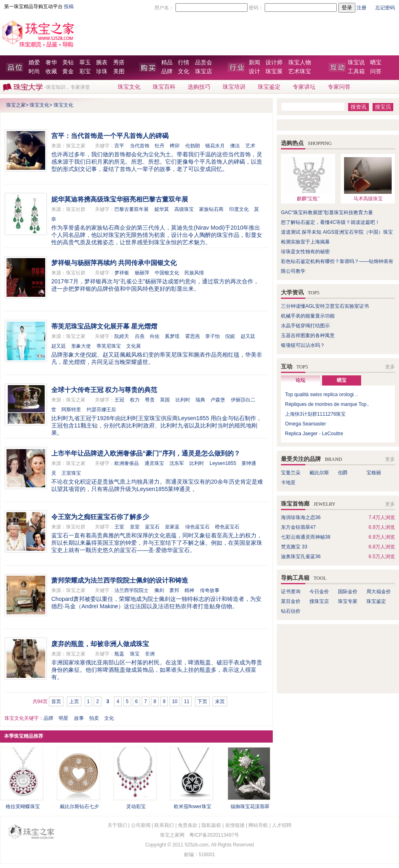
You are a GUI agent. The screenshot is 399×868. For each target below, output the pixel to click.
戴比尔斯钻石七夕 (79, 807)
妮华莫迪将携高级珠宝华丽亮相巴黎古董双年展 (120, 199)
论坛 (300, 380)
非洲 (150, 654)
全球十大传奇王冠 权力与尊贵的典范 (104, 390)
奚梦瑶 (172, 336)
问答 (376, 71)
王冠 (119, 400)
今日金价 (319, 592)
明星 (64, 718)
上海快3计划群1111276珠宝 (315, 414)
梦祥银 (122, 273)
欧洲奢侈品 (127, 463)
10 (174, 701)
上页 (74, 701)
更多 (390, 367)
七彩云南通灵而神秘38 (306, 537)
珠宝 (135, 654)
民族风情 (194, 273)
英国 (165, 400)
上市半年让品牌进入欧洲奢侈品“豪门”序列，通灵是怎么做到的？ (146, 453)
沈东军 (177, 463)
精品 (167, 62)
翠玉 (85, 62)
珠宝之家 (16, 105)
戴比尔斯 (319, 473)
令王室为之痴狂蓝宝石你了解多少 (100, 517)
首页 (56, 701)
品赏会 (204, 62)
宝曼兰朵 (291, 473)
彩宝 (85, 71)
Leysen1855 (223, 463)
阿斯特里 (71, 410)
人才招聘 (282, 825)
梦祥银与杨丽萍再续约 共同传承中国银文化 (114, 263)
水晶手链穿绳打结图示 (305, 326)
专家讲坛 (304, 87)
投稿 (69, 7)
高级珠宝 (184, 209)
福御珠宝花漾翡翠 (250, 807)
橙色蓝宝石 (227, 527)
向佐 (155, 336)
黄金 (68, 71)
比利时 (183, 400)
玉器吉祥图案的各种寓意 (308, 335)
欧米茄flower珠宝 (193, 807)
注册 (362, 8)
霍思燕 (193, 336)
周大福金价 (379, 592)
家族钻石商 (211, 209)
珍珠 (102, 71)
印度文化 (239, 209)
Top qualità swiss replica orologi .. (321, 395)
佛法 (235, 146)
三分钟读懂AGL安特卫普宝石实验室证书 (325, 306)
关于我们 (117, 825)
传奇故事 (210, 590)
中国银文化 (167, 273)
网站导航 (258, 825)
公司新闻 (141, 825)
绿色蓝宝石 (197, 527)
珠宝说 (356, 62)
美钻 (68, 62)
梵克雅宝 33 (294, 547)
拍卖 (94, 718)
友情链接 (235, 825)
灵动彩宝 (136, 807)
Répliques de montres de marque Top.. (327, 404)
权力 (135, 400)
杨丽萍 (142, 273)
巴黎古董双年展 (132, 209)
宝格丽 (374, 473)
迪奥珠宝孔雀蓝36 (301, 557)
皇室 (135, 527)
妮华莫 (162, 209)
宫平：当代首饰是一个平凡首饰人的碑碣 (110, 136)
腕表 (102, 62)
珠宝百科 (164, 87)
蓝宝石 (152, 527)
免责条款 (188, 825)
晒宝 (376, 62)
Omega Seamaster (306, 424)
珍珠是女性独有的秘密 (305, 252)
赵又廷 (248, 336)
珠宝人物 (300, 62)
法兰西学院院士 (132, 590)
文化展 (134, 346)
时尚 (34, 71)
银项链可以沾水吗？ (303, 345)
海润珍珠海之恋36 (301, 517)
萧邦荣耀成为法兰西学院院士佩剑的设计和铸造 (120, 580)
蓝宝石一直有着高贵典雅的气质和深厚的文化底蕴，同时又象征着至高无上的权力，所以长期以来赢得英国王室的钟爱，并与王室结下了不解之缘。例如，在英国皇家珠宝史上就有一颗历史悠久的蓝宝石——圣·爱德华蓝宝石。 (157, 543)
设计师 (274, 62)
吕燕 (140, 336)
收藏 (51, 71)
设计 (254, 71)
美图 (119, 71)
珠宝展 (274, 71)
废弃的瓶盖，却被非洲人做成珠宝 (100, 644)
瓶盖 (119, 654)
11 (187, 701)
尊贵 (150, 400)
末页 (220, 701)
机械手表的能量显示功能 (308, 316)
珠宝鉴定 (269, 87)
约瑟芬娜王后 (101, 410)
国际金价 (348, 592)
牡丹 (160, 146)
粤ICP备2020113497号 (214, 835)
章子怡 (213, 336)
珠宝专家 (348, 601)
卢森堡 (218, 400)
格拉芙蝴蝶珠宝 (23, 807)
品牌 (167, 71)
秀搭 (119, 62)
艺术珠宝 (300, 71)
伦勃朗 (193, 146)
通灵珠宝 (154, 463)
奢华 (51, 62)
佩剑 (159, 590)
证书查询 (291, 592)
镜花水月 (215, 146)
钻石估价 (291, 611)
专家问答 (339, 87)
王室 (119, 527)
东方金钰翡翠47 (298, 527)
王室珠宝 (71, 473)
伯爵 (343, 473)
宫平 (119, 146)
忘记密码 (385, 8)
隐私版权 (211, 825)
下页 (202, 701)
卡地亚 (288, 482)
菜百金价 (291, 601)
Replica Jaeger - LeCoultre (314, 434)
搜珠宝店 (319, 601)
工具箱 (356, 71)
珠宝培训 (234, 87)
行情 (184, 62)
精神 (189, 590)
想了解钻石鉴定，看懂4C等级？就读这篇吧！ (330, 222)
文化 (184, 71)
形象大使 (81, 346)
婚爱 (34, 62)
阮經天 (122, 336)
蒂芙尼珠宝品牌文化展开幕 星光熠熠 (104, 326)
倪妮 (230, 336)
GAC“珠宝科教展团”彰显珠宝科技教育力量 (327, 213)
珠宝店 (204, 71)
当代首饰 (140, 146)
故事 (79, 718)
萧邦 (174, 590)
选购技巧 (199, 87)
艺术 (250, 146)
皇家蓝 (172, 527)
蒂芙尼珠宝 (109, 346)
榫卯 (175, 146)
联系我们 (164, 825)
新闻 (254, 62)
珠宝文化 (129, 87)
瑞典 (200, 400)
